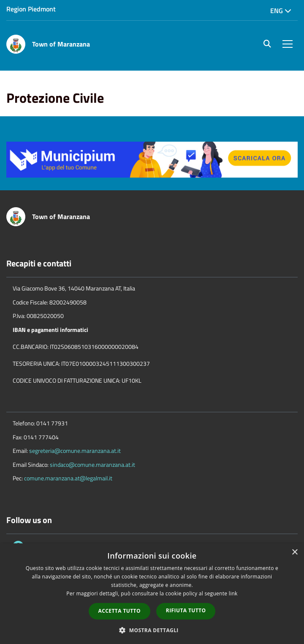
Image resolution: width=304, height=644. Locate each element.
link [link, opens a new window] (233, 593)
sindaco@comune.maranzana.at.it (92, 465)
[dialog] (152, 594)
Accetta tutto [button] (119, 611)
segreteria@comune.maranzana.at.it (75, 451)
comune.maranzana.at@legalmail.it (68, 478)
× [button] (294, 552)
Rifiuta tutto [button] (186, 610)
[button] (152, 630)
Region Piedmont (31, 9)
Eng (281, 11)
